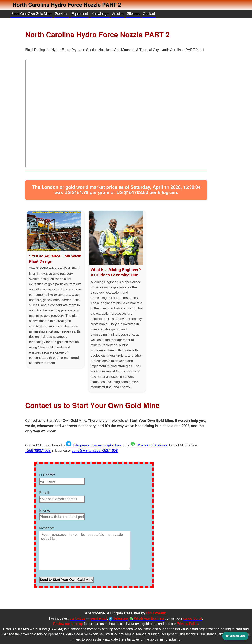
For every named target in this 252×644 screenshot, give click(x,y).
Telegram (118, 619)
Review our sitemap (68, 624)
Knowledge (100, 14)
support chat (193, 619)
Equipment (80, 14)
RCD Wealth (156, 613)
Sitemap (133, 14)
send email (99, 619)
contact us (77, 619)
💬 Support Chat (235, 636)
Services (62, 14)
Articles (118, 14)
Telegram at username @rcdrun (93, 445)
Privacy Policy (187, 624)
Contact (149, 14)
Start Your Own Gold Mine (31, 14)
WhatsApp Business (149, 445)
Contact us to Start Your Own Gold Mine (92, 406)
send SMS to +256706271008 (95, 451)
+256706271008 (38, 451)
